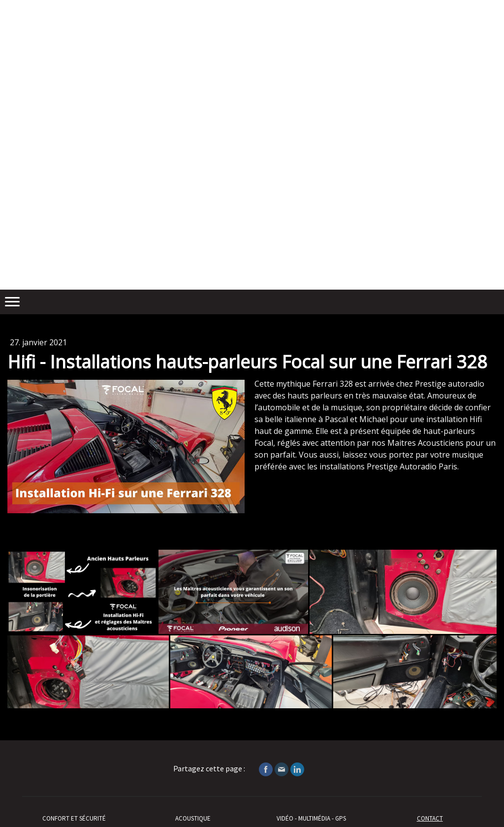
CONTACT (430, 818)
